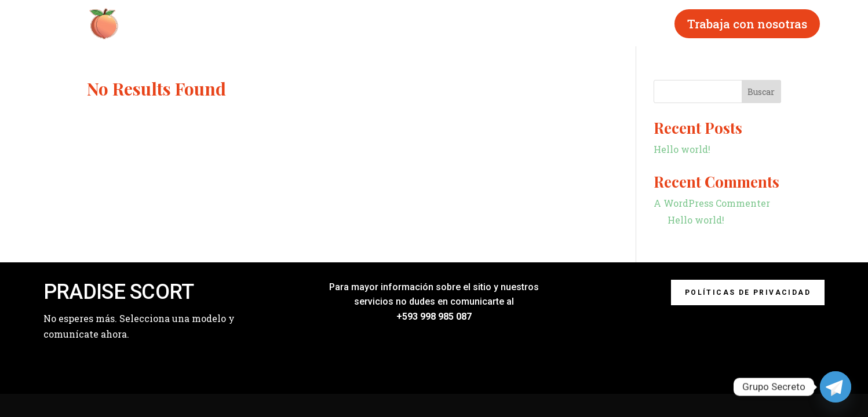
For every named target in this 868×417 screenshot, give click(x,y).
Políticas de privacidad (748, 292)
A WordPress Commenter (712, 203)
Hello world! (682, 149)
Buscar (761, 92)
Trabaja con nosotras (747, 24)
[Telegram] (836, 387)
